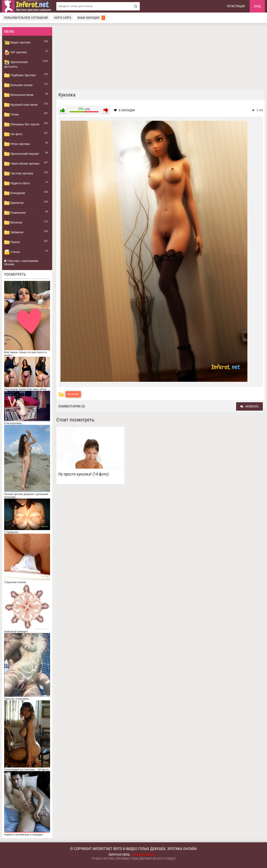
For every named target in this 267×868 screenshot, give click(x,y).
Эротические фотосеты (16, 64)
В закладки (124, 110)
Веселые (13, 223)
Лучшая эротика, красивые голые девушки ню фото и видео (133, 859)
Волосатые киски (19, 95)
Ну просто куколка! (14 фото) (84, 474)
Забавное (14, 232)
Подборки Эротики (20, 75)
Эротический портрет (22, 154)
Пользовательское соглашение (26, 18)
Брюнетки (14, 203)
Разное (12, 242)
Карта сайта (63, 18)
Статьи (12, 252)
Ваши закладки (91, 18)
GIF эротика (15, 52)
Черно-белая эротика (22, 164)
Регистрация (236, 6)
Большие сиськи (18, 85)
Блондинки (15, 193)
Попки (11, 115)
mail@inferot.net (145, 855)
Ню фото (13, 134)
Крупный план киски (21, 105)
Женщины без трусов (22, 124)
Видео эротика (17, 43)
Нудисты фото (17, 183)
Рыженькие (15, 213)
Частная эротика (19, 174)
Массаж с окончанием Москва (21, 263)
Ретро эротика (17, 144)
